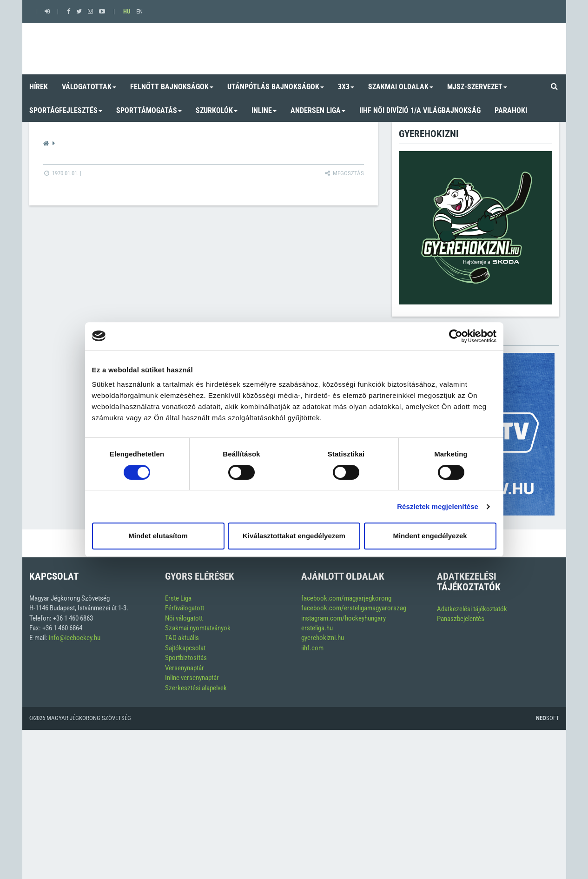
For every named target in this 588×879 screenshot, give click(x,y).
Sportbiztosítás (186, 658)
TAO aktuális (182, 638)
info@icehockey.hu (75, 638)
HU (127, 11)
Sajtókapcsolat (185, 648)
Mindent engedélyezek (430, 536)
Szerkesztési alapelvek (196, 688)
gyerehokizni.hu (323, 638)
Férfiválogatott (185, 608)
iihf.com (312, 648)
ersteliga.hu (317, 628)
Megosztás (344, 173)
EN (139, 11)
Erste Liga (178, 598)
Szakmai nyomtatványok (198, 628)
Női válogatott (184, 618)
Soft (548, 718)
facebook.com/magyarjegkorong (346, 598)
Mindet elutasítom (158, 536)
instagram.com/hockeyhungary (344, 618)
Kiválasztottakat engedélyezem (294, 536)
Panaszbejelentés (461, 619)
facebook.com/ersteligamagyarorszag (354, 608)
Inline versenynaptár (192, 678)
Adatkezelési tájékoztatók (472, 609)
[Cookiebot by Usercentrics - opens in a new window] (456, 336)
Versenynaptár (185, 668)
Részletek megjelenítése (438, 506)
